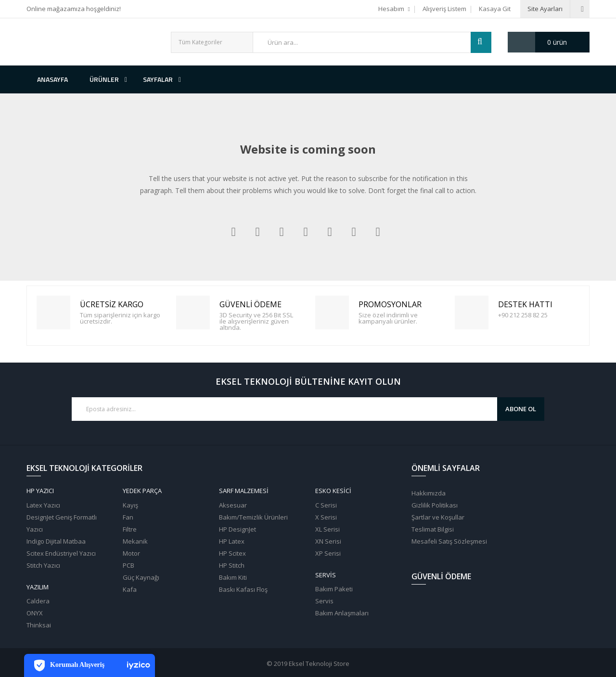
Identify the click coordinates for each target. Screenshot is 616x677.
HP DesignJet (237, 529)
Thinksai (39, 625)
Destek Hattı (473, 313)
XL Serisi (327, 529)
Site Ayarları (545, 9)
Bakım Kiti (233, 577)
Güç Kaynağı (141, 577)
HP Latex (232, 541)
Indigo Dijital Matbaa (56, 541)
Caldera (38, 601)
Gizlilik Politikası (435, 505)
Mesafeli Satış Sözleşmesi (449, 541)
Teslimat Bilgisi (433, 529)
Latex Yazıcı (43, 505)
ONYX (35, 613)
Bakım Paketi (334, 589)
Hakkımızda (429, 493)
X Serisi (326, 517)
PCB (128, 565)
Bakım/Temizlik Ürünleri (253, 517)
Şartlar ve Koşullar (438, 517)
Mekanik (135, 541)
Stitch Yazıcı (43, 565)
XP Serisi (328, 553)
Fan (128, 517)
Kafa (130, 589)
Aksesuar (233, 505)
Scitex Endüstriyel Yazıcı (61, 553)
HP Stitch (232, 565)
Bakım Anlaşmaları (342, 613)
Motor (131, 553)
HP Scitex (232, 553)
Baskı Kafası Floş (243, 589)
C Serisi (326, 505)
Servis (324, 601)
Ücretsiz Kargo (55, 313)
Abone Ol (521, 409)
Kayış (130, 505)
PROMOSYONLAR (334, 313)
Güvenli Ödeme (194, 313)
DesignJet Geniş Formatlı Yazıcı (62, 523)
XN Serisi (328, 541)
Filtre (130, 529)
